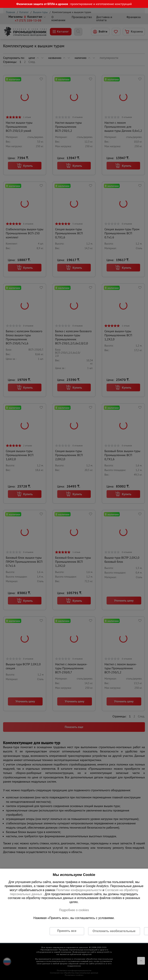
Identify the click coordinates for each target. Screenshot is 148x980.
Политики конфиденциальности (79, 890)
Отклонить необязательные (114, 931)
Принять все (67, 931)
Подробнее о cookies (74, 910)
